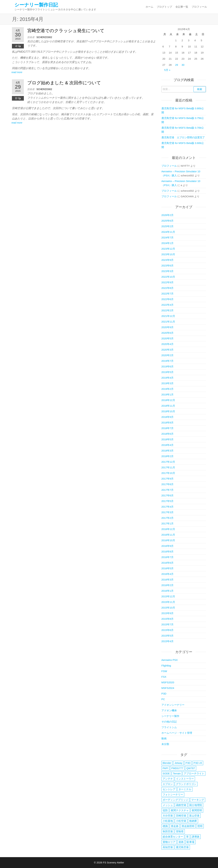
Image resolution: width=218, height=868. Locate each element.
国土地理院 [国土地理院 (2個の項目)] (196, 805)
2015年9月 (168, 613)
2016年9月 (168, 546)
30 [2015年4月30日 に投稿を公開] (183, 65)
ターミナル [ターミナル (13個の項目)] (185, 789)
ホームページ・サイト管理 (177, 733)
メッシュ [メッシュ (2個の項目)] (168, 805)
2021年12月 (168, 316)
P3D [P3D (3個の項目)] (188, 763)
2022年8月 (168, 288)
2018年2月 (168, 456)
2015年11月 (168, 602)
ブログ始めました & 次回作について (64, 83)
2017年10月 (168, 473)
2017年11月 (168, 467)
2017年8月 (168, 484)
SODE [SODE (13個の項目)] (166, 773)
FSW (164, 671)
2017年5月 (168, 501)
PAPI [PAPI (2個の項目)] (165, 768)
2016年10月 (168, 540)
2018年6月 (168, 434)
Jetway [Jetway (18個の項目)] (178, 763)
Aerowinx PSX (170, 660)
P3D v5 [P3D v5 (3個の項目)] (198, 763)
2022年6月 (168, 299)
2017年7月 (168, 490)
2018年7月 (168, 428)
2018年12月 (168, 400)
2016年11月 (168, 535)
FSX (164, 677)
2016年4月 (168, 574)
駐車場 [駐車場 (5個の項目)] (190, 842)
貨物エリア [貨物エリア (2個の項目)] (169, 842)
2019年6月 (168, 366)
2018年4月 (168, 445)
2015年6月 (168, 630)
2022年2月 (168, 310)
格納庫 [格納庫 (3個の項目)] (193, 821)
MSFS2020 (168, 682)
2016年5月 (168, 568)
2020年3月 (168, 350)
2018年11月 (168, 406)
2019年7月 (168, 361)
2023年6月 (168, 266)
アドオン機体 (169, 710)
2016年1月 (168, 591)
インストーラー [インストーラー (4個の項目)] (185, 779)
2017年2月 (168, 518)
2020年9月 (168, 327)
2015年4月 (168, 641)
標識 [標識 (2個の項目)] (165, 826)
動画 (164, 738)
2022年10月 (168, 277)
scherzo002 (44, 37)
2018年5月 (168, 439)
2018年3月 (168, 451)
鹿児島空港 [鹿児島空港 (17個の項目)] (182, 847)
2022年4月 (168, 305)
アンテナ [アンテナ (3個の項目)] (168, 779)
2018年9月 (168, 417)
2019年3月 (168, 383)
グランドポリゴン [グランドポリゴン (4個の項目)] (186, 784)
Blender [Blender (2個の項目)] (167, 763)
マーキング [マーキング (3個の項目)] (198, 800)
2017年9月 (168, 479)
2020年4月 (168, 344)
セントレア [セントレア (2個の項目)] (169, 789)
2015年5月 (168, 636)
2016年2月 (168, 585)
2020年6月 (168, 333)
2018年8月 (168, 423)
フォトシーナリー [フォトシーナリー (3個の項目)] (173, 795)
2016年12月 (168, 529)
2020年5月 (168, 338)
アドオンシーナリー (173, 705)
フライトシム (169, 727)
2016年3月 (168, 580)
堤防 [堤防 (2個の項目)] (165, 810)
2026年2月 (168, 215)
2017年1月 (168, 523)
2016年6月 (168, 563)
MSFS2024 (168, 688)
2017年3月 (168, 512)
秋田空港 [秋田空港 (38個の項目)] (168, 831)
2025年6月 (168, 221)
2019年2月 (168, 389)
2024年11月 (168, 232)
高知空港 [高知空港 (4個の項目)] (168, 847)
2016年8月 (168, 552)
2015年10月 (168, 608)
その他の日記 (169, 722)
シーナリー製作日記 (36, 5)
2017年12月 (168, 462)
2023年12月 (168, 249)
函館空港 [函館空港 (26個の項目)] (181, 805)
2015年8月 (168, 619)
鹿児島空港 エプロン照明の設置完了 (183, 137)
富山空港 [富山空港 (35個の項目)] (194, 816)
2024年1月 (168, 243)
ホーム (149, 7)
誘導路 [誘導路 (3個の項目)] (196, 837)
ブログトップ (164, 7)
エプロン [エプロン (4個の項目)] (168, 784)
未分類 (165, 744)
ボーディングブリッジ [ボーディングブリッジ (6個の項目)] (175, 800)
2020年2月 (168, 355)
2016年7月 (168, 557)
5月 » (167, 70)
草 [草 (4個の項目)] (187, 837)
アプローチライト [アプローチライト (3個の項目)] (194, 773)
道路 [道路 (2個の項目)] (181, 842)
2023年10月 (168, 254)
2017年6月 (168, 495)
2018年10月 (168, 411)
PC (163, 699)
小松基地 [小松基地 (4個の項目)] (168, 821)
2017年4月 (168, 507)
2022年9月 (168, 282)
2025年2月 (168, 226)
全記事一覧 (182, 7)
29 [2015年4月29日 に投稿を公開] (177, 65)
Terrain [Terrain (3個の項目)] (177, 773)
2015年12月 (168, 596)
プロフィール (199, 7)
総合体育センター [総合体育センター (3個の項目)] (173, 837)
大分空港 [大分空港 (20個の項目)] (168, 816)
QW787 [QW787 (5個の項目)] (191, 768)
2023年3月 (168, 271)
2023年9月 (168, 260)
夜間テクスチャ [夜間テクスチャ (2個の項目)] (180, 810)
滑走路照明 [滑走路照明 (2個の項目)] (188, 826)
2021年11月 (168, 322)
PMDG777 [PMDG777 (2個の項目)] (177, 768)
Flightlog (166, 666)
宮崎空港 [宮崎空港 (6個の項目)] (181, 816)
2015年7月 (168, 624)
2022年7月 (168, 294)
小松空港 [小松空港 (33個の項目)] (181, 821)
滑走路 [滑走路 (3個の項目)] (175, 826)
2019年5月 (168, 372)
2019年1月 (168, 394)
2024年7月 (168, 237)
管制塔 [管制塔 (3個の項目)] (180, 831)
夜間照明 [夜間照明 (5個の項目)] (197, 810)
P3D (164, 694)
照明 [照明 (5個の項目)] (200, 826)
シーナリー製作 (170, 716)
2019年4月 (168, 378)
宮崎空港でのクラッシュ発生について (66, 31)
